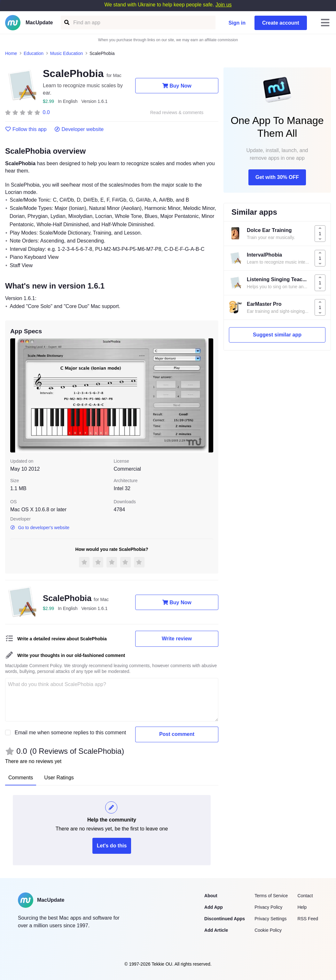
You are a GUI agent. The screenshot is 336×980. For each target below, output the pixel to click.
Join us (224, 5)
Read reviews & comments (177, 113)
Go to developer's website (40, 528)
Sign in (237, 23)
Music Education (67, 53)
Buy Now (177, 86)
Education (34, 53)
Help (302, 907)
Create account (281, 23)
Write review (177, 639)
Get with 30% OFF (277, 177)
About (211, 896)
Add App (214, 907)
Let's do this (112, 846)
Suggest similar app (277, 335)
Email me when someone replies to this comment (70, 733)
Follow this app (26, 129)
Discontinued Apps (225, 919)
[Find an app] (66, 23)
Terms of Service (271, 896)
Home (11, 53)
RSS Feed (308, 919)
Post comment (177, 734)
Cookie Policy (268, 930)
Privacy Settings (270, 919)
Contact (305, 896)
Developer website (79, 129)
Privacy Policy (268, 907)
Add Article (216, 930)
